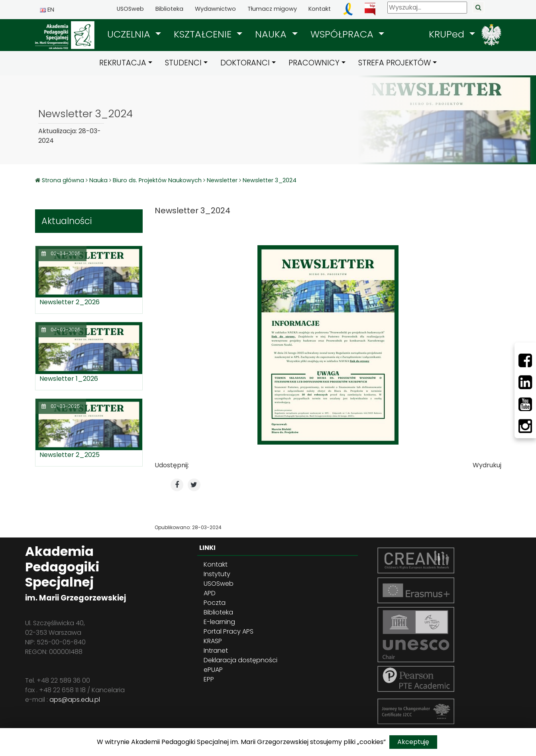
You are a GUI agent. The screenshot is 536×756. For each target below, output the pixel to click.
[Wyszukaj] (427, 8)
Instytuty (217, 574)
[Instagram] (525, 426)
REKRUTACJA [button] (123, 63)
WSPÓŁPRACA (343, 34)
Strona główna (64, 180)
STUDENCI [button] (183, 63)
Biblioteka (169, 9)
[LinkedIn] (525, 382)
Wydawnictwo (215, 9)
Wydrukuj (487, 465)
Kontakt (320, 9)
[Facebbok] (525, 360)
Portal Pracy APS (229, 631)
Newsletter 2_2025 (70, 455)
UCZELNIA (130, 34)
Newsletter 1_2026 (69, 379)
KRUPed (448, 34)
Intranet (216, 651)
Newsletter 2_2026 (70, 302)
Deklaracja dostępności (241, 660)
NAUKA (272, 34)
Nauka (98, 180)
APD (210, 593)
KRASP (213, 641)
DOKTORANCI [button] (245, 63)
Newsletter (222, 180)
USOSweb (130, 9)
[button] (134, 34)
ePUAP (213, 670)
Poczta (215, 603)
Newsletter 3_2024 (270, 180)
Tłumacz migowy (272, 9)
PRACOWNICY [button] (314, 63)
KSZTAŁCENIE (204, 34)
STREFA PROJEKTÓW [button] (395, 63)
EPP (209, 679)
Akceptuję (413, 742)
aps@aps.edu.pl (75, 700)
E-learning (219, 622)
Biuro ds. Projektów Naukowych (157, 180)
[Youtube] (525, 404)
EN (47, 10)
